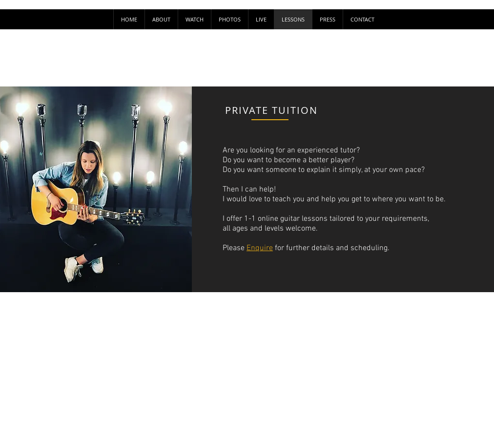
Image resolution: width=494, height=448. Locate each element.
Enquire (260, 248)
